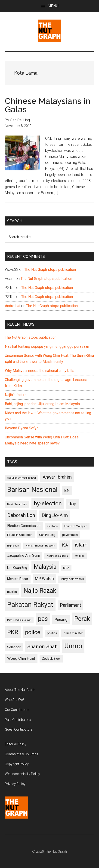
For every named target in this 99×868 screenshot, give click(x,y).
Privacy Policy (15, 784)
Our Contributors (17, 710)
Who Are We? (14, 700)
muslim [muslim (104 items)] (12, 592)
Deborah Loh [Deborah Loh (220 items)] (21, 515)
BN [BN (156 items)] (67, 490)
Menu (53, 6)
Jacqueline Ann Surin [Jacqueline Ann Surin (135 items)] (24, 556)
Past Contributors (18, 720)
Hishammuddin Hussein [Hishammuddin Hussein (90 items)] (40, 546)
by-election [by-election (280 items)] (48, 503)
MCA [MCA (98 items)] (66, 568)
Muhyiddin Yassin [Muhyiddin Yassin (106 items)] (72, 579)
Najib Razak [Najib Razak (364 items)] (40, 591)
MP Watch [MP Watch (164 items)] (44, 578)
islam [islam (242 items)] (81, 545)
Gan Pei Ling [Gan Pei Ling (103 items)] (47, 535)
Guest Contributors (19, 729)
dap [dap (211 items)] (72, 504)
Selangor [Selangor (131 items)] (14, 647)
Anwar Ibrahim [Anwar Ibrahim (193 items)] (57, 477)
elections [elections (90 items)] (52, 526)
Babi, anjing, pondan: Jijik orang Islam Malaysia (42, 404)
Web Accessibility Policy (22, 774)
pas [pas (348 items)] (43, 619)
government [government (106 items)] (70, 535)
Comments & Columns (22, 754)
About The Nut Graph (20, 690)
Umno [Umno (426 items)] (73, 646)
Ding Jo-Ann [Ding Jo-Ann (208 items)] (55, 515)
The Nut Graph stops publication (50, 270)
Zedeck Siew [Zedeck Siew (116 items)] (51, 659)
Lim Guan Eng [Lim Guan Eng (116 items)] (17, 568)
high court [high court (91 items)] (13, 546)
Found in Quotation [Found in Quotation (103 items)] (20, 535)
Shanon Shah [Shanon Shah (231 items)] (42, 646)
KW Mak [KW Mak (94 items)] (79, 556)
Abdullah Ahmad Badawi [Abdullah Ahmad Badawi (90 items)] (22, 478)
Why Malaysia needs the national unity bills (40, 371)
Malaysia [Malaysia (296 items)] (45, 567)
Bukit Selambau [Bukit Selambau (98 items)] (17, 504)
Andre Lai (12, 306)
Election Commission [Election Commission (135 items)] (24, 526)
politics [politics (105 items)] (52, 633)
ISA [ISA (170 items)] (65, 545)
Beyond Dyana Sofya (22, 428)
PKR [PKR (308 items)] (13, 632)
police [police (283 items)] (33, 632)
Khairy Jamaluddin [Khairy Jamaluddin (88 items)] (57, 556)
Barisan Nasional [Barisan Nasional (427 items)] (32, 490)
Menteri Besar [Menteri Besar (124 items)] (18, 579)
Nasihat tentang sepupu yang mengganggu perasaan (47, 346)
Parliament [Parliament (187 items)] (70, 605)
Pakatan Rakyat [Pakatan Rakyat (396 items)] (30, 605)
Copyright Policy (17, 764)
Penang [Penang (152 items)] (61, 620)
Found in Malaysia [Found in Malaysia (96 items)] (76, 526)
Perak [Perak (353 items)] (82, 619)
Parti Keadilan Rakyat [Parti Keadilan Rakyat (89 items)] (19, 620)
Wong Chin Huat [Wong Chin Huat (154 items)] (21, 658)
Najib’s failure (16, 395)
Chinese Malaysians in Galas (48, 105)
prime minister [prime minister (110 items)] (73, 633)
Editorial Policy (16, 744)
